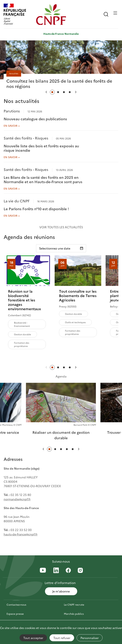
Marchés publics (74, 614)
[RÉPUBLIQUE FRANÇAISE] (19, 15)
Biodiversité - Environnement (22, 324)
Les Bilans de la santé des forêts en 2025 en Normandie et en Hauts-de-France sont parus (43, 179)
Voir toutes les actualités (61, 227)
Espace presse (15, 614)
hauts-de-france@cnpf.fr (21, 534)
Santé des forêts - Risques (26, 138)
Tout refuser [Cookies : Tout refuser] (62, 638)
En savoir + (12, 126)
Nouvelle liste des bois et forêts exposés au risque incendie (41, 148)
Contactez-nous (16, 605)
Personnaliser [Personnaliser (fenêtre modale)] (90, 638)
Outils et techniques (75, 322)
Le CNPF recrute (74, 605)
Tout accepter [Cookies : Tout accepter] (33, 638)
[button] (46, 92)
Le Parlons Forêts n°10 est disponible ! (36, 209)
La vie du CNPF (17, 201)
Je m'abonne (61, 591)
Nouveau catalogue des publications (35, 119)
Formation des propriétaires (22, 344)
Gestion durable (22, 334)
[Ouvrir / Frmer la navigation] (115, 13)
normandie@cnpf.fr (17, 499)
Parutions (12, 111)
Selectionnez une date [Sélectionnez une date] (55, 248)
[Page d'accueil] (51, 15)
